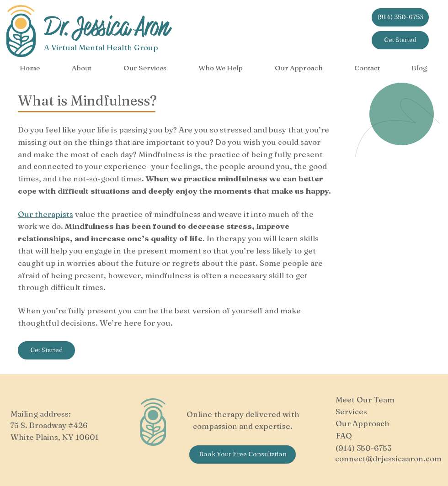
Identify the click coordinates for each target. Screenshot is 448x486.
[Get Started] (400, 40)
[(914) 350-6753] (400, 17)
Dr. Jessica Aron (107, 27)
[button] (82, 68)
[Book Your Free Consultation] (243, 454)
